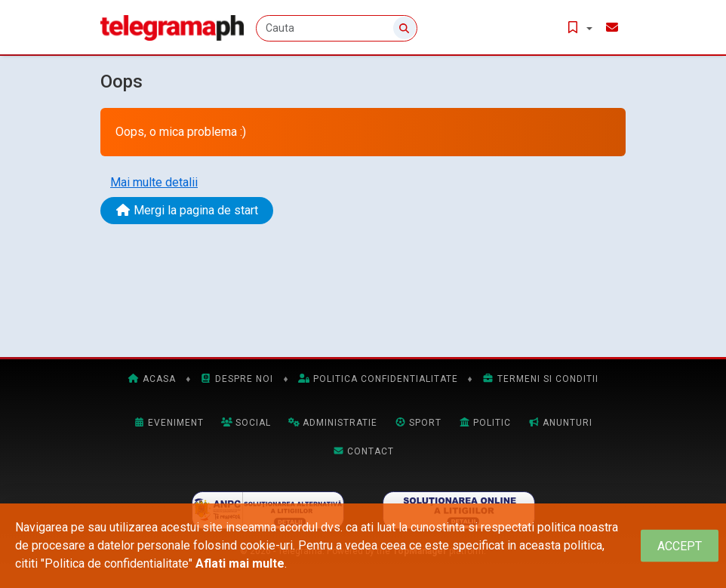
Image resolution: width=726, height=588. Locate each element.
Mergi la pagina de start (187, 210)
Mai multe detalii (154, 182)
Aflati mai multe (240, 563)
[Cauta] (337, 28)
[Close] (680, 546)
